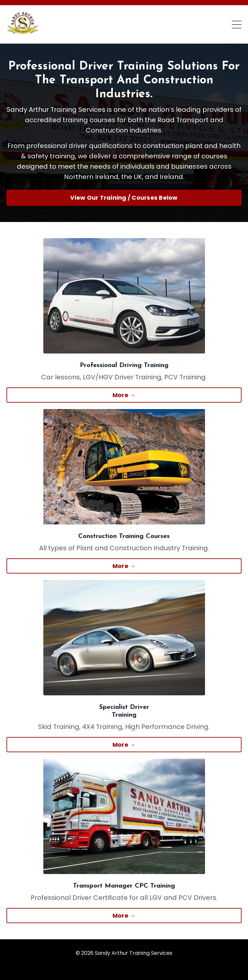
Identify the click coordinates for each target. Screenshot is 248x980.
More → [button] (124, 395)
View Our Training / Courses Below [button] (124, 198)
